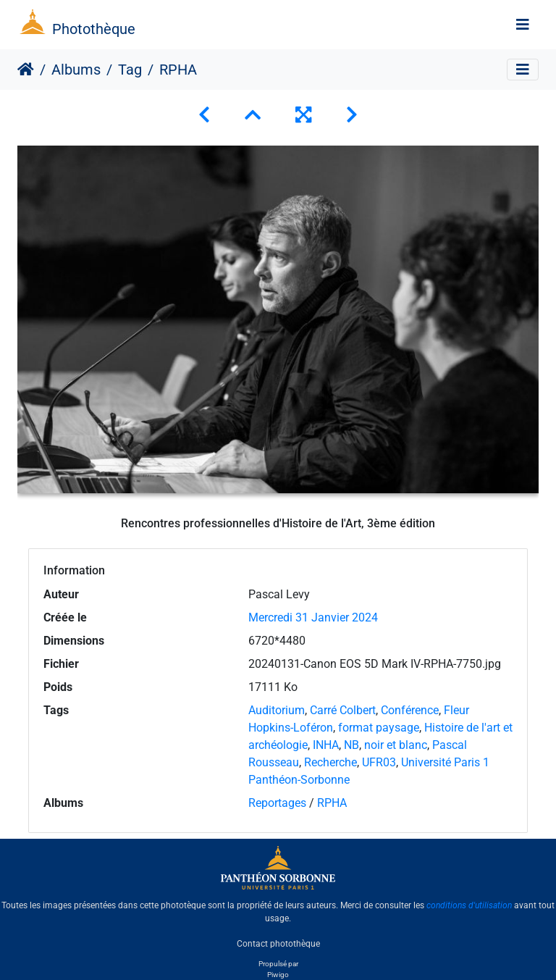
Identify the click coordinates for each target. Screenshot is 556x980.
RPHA (332, 803)
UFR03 (379, 762)
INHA (326, 745)
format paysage (379, 728)
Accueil (26, 70)
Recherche (330, 762)
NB (351, 745)
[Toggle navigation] (523, 25)
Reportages (277, 803)
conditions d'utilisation (469, 905)
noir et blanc (396, 745)
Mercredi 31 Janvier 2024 (313, 617)
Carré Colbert (343, 710)
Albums (76, 70)
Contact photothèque (278, 943)
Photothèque (94, 29)
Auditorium (277, 710)
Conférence (410, 710)
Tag (130, 70)
